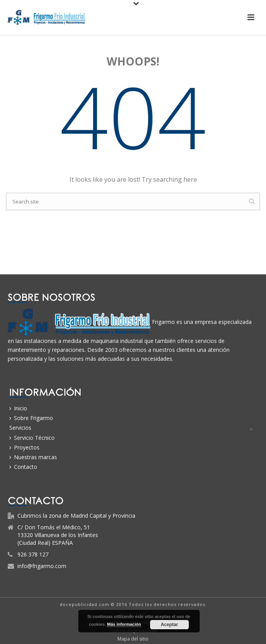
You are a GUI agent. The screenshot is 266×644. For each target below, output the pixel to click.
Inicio (18, 408)
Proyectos (24, 447)
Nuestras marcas (33, 457)
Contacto (23, 467)
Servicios (20, 428)
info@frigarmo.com (42, 566)
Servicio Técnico (32, 438)
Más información (124, 624)
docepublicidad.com (85, 604)
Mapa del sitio (133, 639)
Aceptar (169, 625)
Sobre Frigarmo (31, 418)
